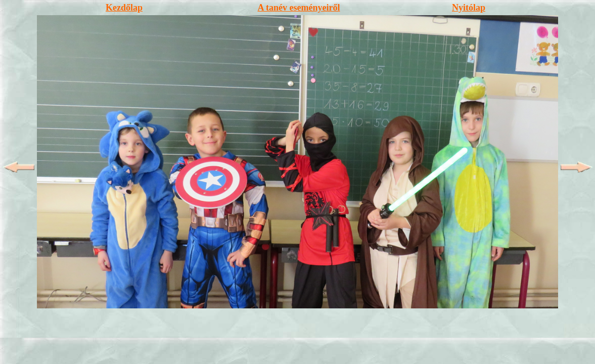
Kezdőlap (124, 8)
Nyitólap (469, 8)
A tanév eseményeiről (299, 8)
